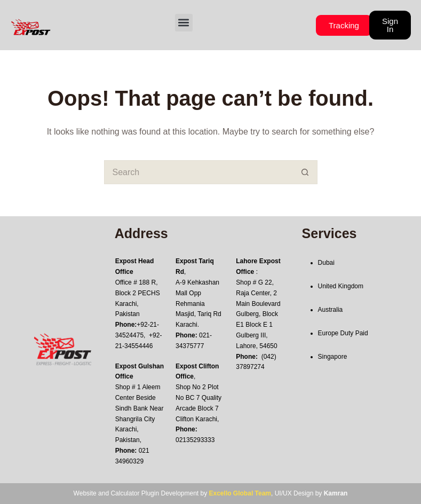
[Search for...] (199, 172)
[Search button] (305, 172)
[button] (184, 23)
